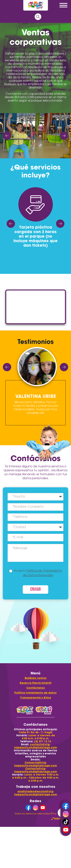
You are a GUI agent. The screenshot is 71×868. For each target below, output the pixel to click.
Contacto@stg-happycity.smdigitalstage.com (36, 770)
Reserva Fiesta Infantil (35, 683)
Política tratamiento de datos (35, 693)
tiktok (66, 822)
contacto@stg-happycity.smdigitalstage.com (36, 746)
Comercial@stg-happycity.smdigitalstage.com (36, 764)
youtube (66, 830)
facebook (66, 806)
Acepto (38, 573)
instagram (66, 814)
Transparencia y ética (35, 698)
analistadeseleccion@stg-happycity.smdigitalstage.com (36, 793)
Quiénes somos (36, 678)
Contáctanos (36, 688)
